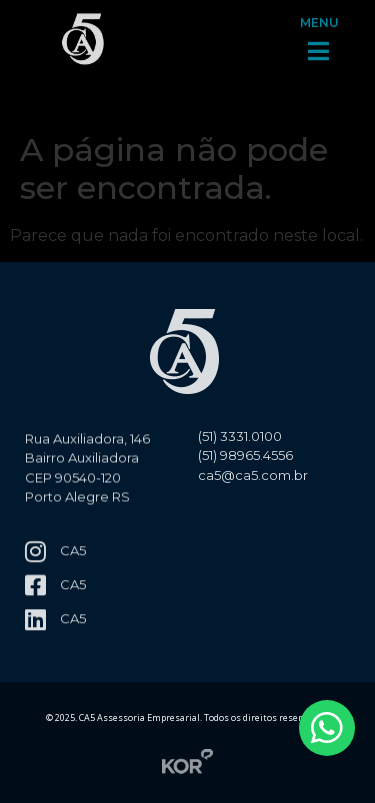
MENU (319, 9)
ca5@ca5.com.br (253, 484)
